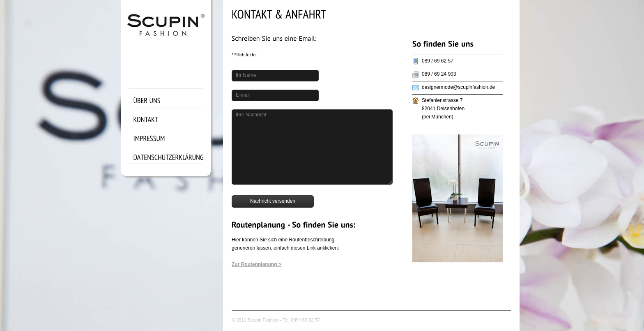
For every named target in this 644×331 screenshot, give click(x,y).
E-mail (243, 95)
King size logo (166, 37)
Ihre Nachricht (251, 115)
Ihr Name (246, 75)
